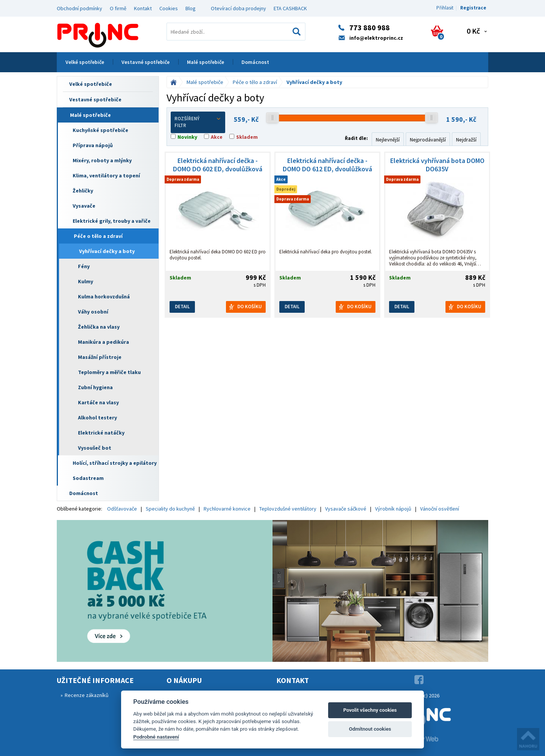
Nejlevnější (388, 140)
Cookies (169, 8)
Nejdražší (466, 140)
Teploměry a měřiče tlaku (109, 372)
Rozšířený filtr (198, 122)
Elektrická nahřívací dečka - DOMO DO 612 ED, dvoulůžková (327, 165)
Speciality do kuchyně (170, 509)
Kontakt (143, 8)
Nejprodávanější (428, 140)
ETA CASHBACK (290, 8)
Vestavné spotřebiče (146, 62)
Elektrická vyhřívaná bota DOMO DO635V (437, 165)
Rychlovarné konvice (227, 509)
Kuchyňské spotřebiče (100, 130)
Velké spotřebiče (85, 62)
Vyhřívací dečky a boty (107, 251)
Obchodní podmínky (79, 8)
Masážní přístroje (100, 357)
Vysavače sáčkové (346, 509)
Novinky (187, 137)
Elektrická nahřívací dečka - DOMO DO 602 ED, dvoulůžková (218, 165)
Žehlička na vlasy (99, 327)
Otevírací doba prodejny (238, 8)
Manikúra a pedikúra (104, 342)
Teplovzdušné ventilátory (288, 509)
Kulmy (86, 281)
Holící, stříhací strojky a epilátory (115, 463)
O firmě (118, 8)
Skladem (247, 137)
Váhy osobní (93, 312)
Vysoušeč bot (95, 448)
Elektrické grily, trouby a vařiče (112, 221)
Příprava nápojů (93, 145)
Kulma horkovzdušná (104, 297)
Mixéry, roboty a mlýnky (102, 160)
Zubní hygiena (95, 387)
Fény (84, 266)
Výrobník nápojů (393, 509)
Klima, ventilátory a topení (106, 175)
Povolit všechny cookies (370, 710)
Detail (182, 307)
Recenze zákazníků (87, 695)
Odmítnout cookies (370, 729)
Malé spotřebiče (206, 62)
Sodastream (88, 478)
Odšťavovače (122, 509)
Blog (191, 8)
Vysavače (84, 206)
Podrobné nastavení (156, 737)
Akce (217, 137)
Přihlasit (445, 8)
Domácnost (255, 62)
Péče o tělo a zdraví (98, 236)
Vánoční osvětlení (440, 509)
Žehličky (83, 191)
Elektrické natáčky (101, 433)
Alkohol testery (97, 418)
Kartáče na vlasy (98, 402)
